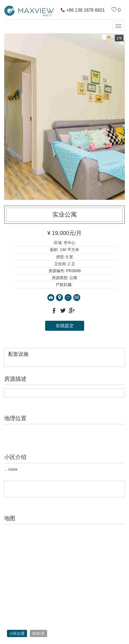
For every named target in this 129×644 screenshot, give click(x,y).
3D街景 (38, 633)
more (13, 469)
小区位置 (17, 633)
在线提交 (65, 326)
